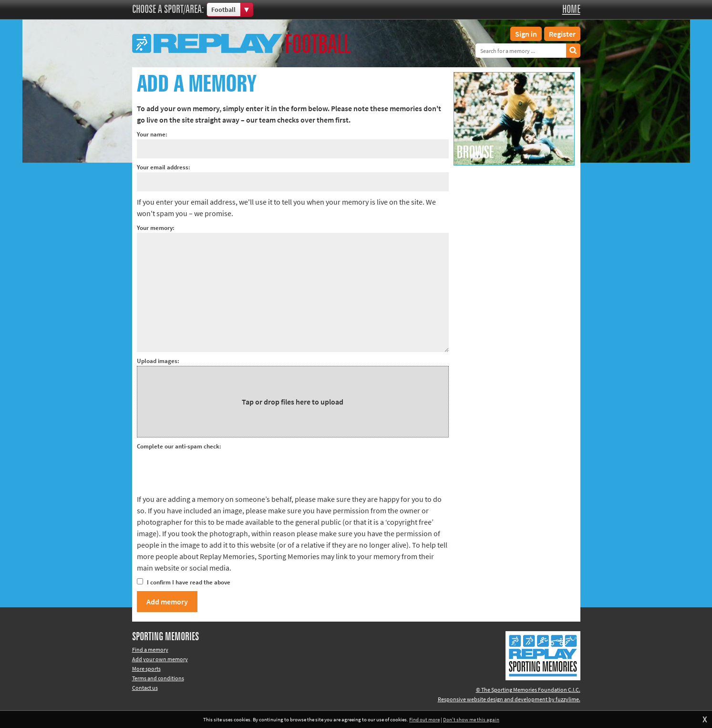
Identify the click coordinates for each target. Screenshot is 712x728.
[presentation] (209, 470)
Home (571, 10)
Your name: (152, 134)
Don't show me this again (471, 719)
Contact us (145, 688)
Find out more (424, 719)
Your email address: (164, 167)
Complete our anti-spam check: (179, 446)
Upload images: (158, 361)
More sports (146, 669)
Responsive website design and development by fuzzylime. (509, 699)
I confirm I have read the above (184, 582)
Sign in (526, 34)
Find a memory (150, 650)
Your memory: (156, 228)
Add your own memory (160, 659)
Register (562, 34)
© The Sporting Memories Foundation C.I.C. (528, 690)
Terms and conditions (158, 678)
